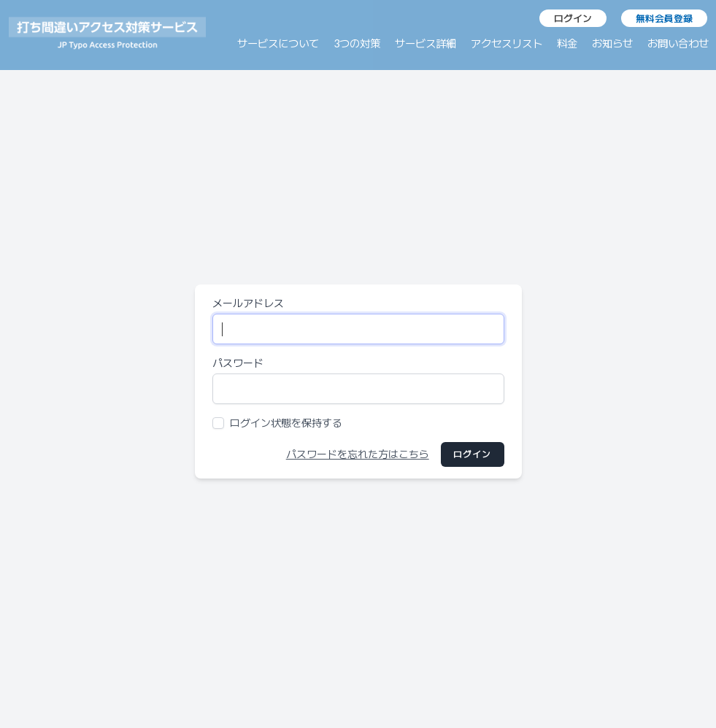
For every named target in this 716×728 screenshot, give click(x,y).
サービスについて (278, 43)
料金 (567, 43)
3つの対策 (357, 43)
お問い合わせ (678, 43)
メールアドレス (248, 303)
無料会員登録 (664, 18)
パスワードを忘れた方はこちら (358, 454)
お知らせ (612, 43)
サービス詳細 (426, 43)
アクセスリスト (507, 43)
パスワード (238, 363)
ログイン (573, 18)
